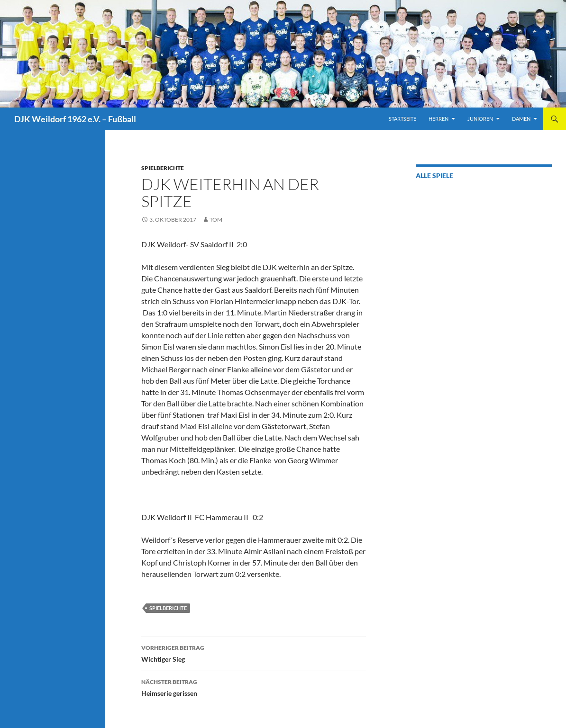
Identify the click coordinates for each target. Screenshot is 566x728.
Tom (216, 220)
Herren (438, 119)
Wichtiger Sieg (254, 653)
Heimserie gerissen (254, 687)
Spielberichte (163, 168)
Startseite (402, 119)
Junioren (480, 119)
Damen (521, 119)
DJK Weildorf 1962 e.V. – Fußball (75, 119)
